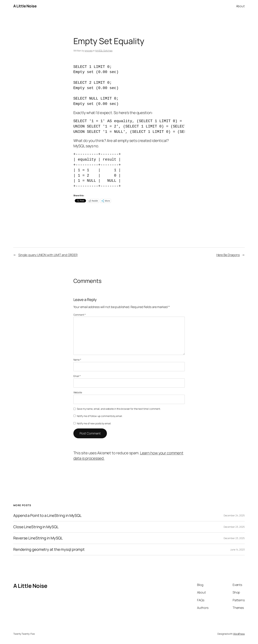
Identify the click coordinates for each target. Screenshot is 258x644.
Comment (80, 315)
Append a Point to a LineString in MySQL (47, 516)
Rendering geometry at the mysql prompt (49, 550)
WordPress (239, 634)
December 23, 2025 (234, 527)
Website (78, 392)
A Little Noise (25, 6)
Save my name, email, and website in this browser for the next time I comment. (119, 409)
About (240, 6)
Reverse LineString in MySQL (38, 538)
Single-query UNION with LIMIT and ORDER (48, 255)
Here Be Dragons (228, 255)
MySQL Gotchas (104, 51)
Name (77, 360)
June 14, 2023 (237, 550)
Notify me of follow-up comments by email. (100, 416)
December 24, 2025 (234, 515)
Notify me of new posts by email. (94, 423)
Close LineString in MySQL (36, 527)
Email (77, 376)
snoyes (89, 51)
